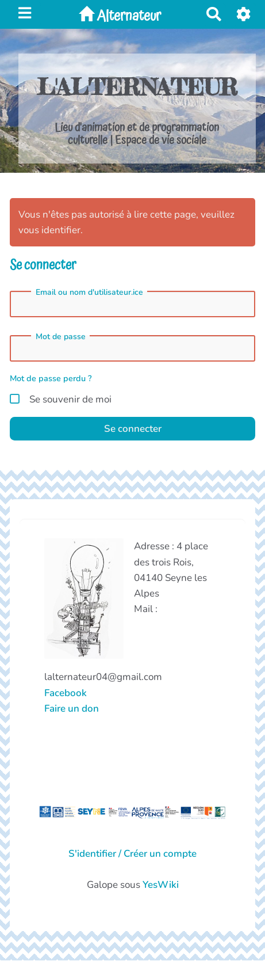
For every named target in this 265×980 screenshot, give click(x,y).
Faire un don (72, 709)
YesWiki (161, 885)
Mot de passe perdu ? (51, 378)
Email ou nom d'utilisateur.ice (89, 293)
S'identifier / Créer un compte (132, 854)
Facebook (66, 693)
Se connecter (133, 429)
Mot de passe (61, 337)
